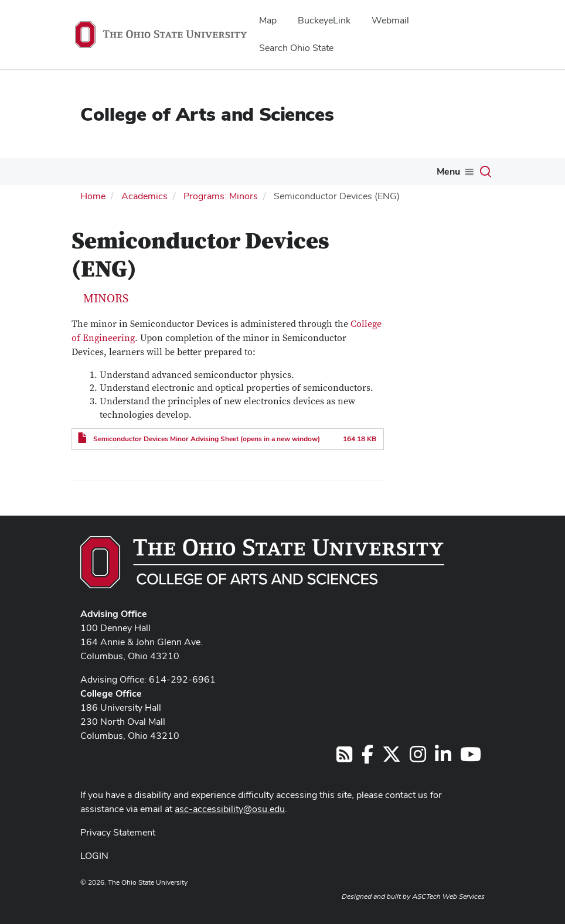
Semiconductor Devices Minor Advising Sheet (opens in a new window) (207, 439)
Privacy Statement (118, 832)
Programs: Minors (221, 196)
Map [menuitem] (268, 20)
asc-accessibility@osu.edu (230, 809)
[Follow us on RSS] (344, 758)
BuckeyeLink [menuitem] (324, 20)
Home (93, 196)
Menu (448, 171)
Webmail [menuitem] (390, 20)
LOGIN (94, 856)
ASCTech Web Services (448, 896)
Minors (106, 299)
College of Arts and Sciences (207, 114)
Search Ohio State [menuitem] (296, 48)
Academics (144, 196)
